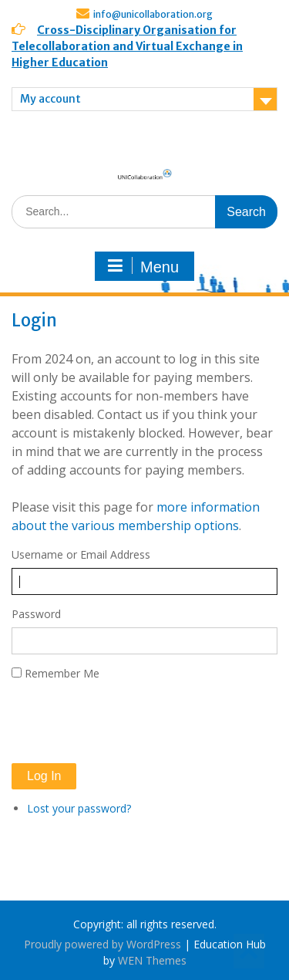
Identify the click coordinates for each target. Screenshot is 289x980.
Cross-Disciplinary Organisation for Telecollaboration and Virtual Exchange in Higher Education (127, 46)
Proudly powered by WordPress (102, 944)
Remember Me (62, 673)
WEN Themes (152, 960)
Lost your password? (79, 808)
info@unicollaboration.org (153, 14)
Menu (143, 266)
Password (36, 614)
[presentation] (129, 722)
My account (50, 99)
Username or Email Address (81, 554)
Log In (44, 776)
